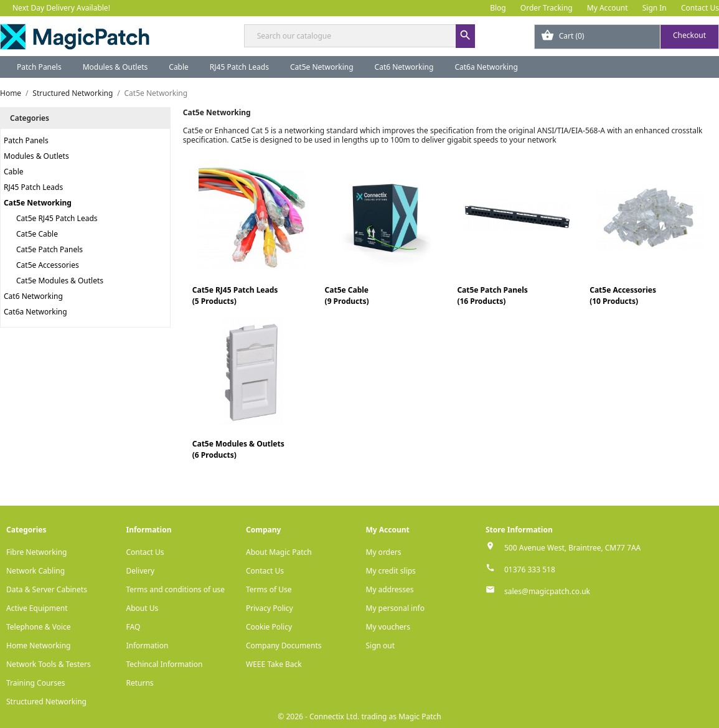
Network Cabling (35, 571)
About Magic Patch (279, 552)
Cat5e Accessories (48, 265)
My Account (608, 8)
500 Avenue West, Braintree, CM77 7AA (572, 548)
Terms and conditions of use (176, 589)
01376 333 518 (530, 570)
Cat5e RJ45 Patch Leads (57, 218)
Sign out (381, 645)
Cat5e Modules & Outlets (60, 281)
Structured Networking (46, 702)
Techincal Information (165, 664)
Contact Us (700, 8)
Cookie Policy (269, 627)
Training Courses (36, 683)
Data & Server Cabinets (47, 589)
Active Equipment (37, 608)
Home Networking (38, 645)
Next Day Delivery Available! (61, 8)
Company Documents (284, 645)
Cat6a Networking (486, 67)
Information (148, 645)
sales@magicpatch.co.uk (547, 591)
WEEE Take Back (274, 664)
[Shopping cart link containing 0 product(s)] (627, 37)
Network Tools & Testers (49, 664)
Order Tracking (547, 8)
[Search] (360, 36)
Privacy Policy (270, 608)
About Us (143, 608)
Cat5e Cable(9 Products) (347, 295)
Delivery (141, 571)
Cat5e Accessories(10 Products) (623, 295)
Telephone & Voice (39, 627)
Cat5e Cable (37, 234)
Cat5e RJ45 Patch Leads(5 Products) (235, 295)
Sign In (655, 8)
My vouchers (388, 627)
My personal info (396, 608)
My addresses (390, 589)
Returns (140, 683)
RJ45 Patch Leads (239, 67)
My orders (384, 552)
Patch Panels (39, 67)
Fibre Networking (36, 552)
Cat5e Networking (322, 67)
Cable (179, 67)
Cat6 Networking (404, 67)
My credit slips (391, 571)
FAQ (134, 627)
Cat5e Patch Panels (49, 249)
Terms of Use (269, 589)
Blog (498, 8)
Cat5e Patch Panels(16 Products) (492, 295)
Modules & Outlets (115, 67)
